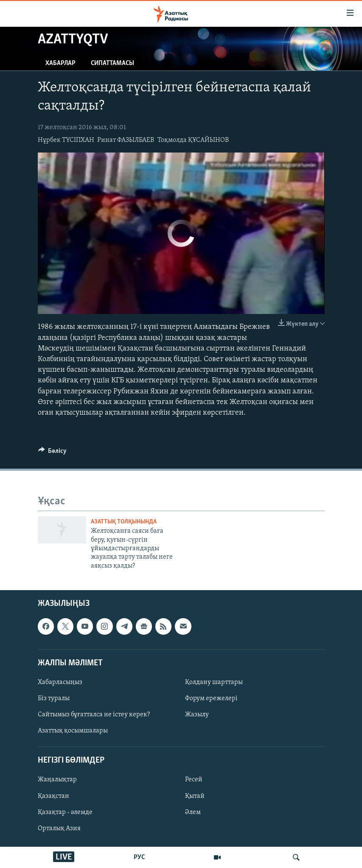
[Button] (53, 453)
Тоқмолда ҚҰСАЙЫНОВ (193, 140)
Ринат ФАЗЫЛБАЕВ (126, 140)
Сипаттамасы (112, 63)
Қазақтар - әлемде (65, 812)
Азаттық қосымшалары (73, 731)
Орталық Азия (59, 828)
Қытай (195, 796)
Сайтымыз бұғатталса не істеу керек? (94, 715)
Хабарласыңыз (60, 682)
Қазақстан (53, 796)
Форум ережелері (211, 698)
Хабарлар (60, 63)
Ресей (194, 780)
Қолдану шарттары (214, 682)
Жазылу (197, 715)
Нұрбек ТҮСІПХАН (66, 140)
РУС (139, 857)
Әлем (193, 812)
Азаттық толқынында (124, 522)
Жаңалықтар (57, 780)
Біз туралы (54, 698)
